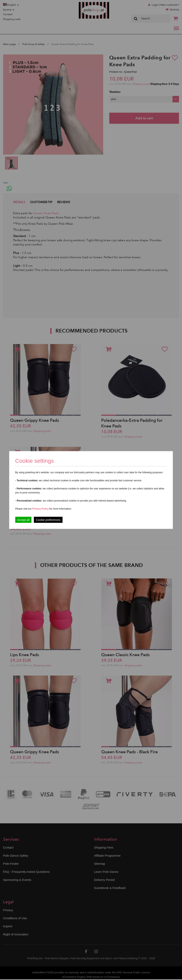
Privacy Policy (41, 509)
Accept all (23, 520)
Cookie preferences (48, 520)
